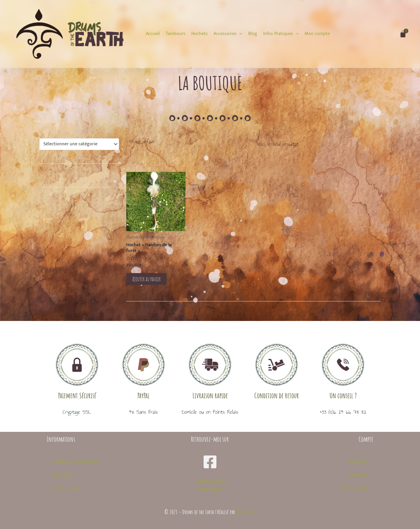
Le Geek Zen (246, 512)
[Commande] (152, 142)
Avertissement (63, 475)
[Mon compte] (317, 34)
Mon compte (358, 461)
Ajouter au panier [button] (148, 279)
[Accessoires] (228, 34)
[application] (239, 34)
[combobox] (79, 144)
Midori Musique (210, 489)
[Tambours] (176, 34)
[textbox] (77, 144)
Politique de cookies (67, 488)
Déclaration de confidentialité (76, 461)
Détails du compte (354, 488)
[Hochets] (199, 34)
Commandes (359, 475)
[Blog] (253, 34)
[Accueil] (153, 34)
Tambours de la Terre (210, 481)
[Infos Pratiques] (281, 34)
